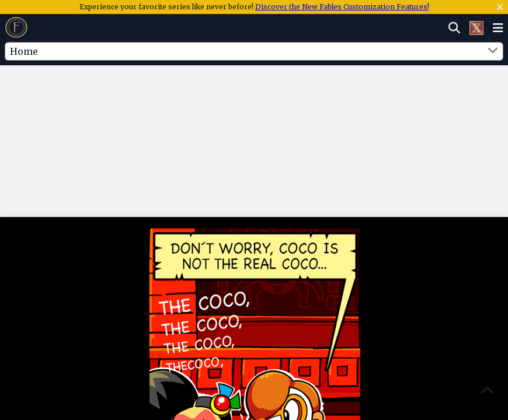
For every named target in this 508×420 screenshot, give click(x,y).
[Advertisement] (254, 101)
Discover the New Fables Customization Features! (342, 7)
